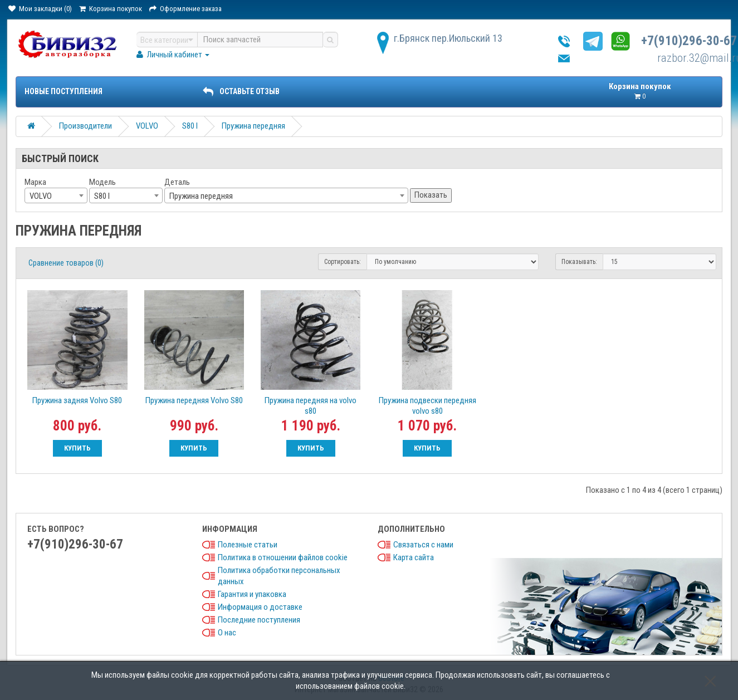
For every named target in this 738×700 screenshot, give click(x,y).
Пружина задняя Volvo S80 (77, 400)
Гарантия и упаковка (252, 594)
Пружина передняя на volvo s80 (311, 406)
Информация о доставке (260, 607)
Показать (431, 195)
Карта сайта (414, 557)
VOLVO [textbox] (41, 196)
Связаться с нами (423, 545)
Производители (85, 126)
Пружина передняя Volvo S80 (194, 400)
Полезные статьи (248, 545)
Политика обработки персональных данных (279, 576)
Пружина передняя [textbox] (201, 196)
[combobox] (56, 195)
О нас (227, 633)
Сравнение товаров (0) (66, 263)
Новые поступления (63, 91)
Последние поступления (259, 620)
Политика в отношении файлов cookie (283, 557)
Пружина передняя (253, 126)
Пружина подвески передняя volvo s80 (427, 406)
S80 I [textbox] (102, 196)
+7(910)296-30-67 (689, 41)
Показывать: (579, 262)
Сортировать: (343, 262)
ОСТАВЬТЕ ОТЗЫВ (241, 91)
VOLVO (147, 126)
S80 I (190, 126)
